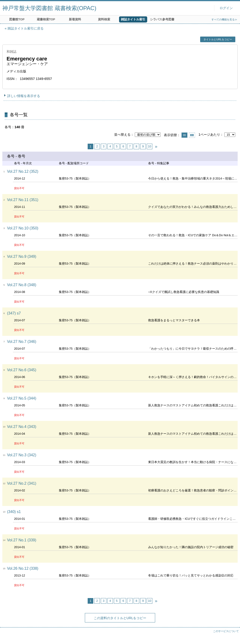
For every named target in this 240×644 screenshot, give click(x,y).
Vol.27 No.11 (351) (23, 200)
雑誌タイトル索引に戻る (26, 28)
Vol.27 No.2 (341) (22, 483)
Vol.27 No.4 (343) (22, 427)
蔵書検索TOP (46, 19)
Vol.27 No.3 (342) (22, 455)
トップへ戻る (232, 636)
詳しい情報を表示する (24, 96)
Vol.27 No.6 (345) (22, 370)
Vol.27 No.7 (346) (22, 342)
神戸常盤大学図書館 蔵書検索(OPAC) (49, 8)
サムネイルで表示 (192, 135)
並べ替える (122, 135)
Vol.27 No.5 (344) (22, 398)
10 (150, 146)
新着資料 (75, 19)
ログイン (226, 8)
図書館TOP (17, 19)
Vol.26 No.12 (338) (23, 568)
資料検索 (104, 19)
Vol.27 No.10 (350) (23, 228)
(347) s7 (14, 313)
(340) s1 (14, 512)
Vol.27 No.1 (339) (22, 540)
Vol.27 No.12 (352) (23, 171)
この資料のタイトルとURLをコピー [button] (120, 618)
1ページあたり (209, 135)
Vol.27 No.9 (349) (22, 256)
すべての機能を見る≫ (224, 19)
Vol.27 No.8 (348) (22, 285)
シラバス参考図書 (162, 19)
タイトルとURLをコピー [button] (218, 39)
